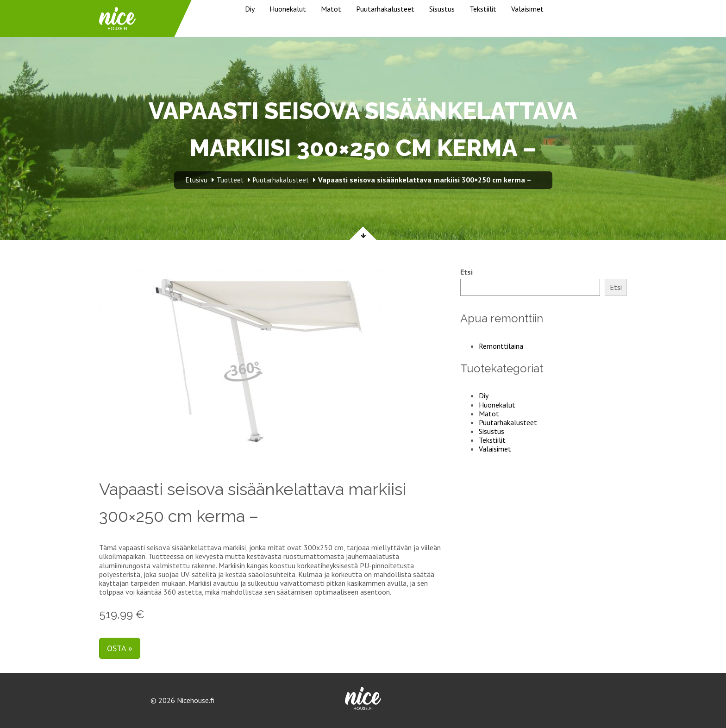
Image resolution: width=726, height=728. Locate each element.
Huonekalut (288, 9)
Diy (250, 9)
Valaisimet (527, 9)
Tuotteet (230, 180)
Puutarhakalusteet (385, 9)
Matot (331, 9)
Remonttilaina (501, 346)
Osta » (120, 648)
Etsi (466, 272)
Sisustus (442, 9)
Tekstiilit (483, 9)
